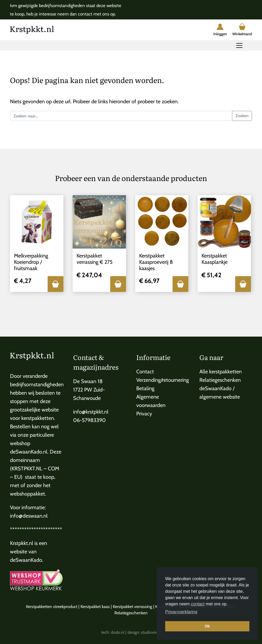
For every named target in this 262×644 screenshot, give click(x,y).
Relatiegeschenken (220, 380)
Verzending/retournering (163, 380)
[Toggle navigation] (239, 45)
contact (198, 604)
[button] (56, 284)
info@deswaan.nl (29, 516)
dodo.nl (118, 632)
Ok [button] (207, 626)
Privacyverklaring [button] (181, 612)
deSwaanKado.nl (29, 452)
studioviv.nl (151, 632)
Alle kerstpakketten (221, 372)
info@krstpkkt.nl (91, 412)
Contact (145, 372)
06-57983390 (89, 420)
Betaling (145, 388)
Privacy (144, 414)
